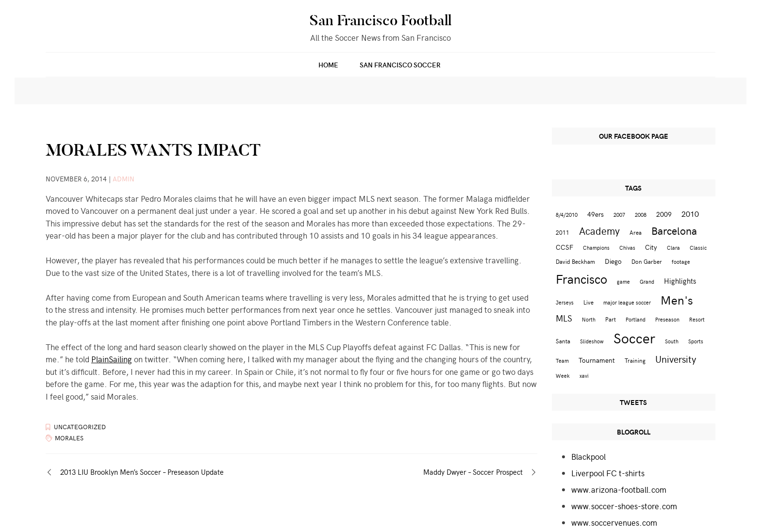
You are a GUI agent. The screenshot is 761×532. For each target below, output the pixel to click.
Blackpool (588, 456)
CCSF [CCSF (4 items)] (564, 247)
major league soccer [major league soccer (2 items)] (627, 302)
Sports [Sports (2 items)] (696, 341)
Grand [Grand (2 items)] (647, 282)
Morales (69, 438)
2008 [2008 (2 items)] (641, 215)
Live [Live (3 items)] (588, 302)
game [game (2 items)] (623, 282)
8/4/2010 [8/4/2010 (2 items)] (567, 215)
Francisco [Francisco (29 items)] (581, 279)
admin (124, 179)
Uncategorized (80, 427)
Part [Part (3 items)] (611, 319)
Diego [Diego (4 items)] (613, 261)
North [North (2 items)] (589, 319)
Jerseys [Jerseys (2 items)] (565, 302)
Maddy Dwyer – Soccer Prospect (473, 472)
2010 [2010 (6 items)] (690, 213)
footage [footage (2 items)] (681, 262)
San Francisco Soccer (400, 65)
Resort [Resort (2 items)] (697, 319)
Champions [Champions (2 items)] (596, 248)
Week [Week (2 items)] (563, 376)
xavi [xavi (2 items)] (584, 376)
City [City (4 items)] (651, 247)
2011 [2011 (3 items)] (562, 232)
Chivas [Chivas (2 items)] (627, 248)
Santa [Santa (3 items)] (563, 341)
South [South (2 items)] (672, 341)
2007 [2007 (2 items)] (619, 215)
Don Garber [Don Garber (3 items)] (647, 261)
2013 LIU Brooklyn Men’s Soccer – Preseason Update (142, 472)
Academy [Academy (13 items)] (599, 231)
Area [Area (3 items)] (636, 232)
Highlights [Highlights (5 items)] (680, 281)
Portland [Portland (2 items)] (636, 319)
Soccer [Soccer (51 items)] (634, 338)
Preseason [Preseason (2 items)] (667, 319)
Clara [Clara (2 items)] (673, 248)
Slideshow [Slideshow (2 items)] (592, 341)
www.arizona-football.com (619, 489)
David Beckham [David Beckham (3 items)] (575, 261)
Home (328, 65)
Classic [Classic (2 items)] (698, 248)
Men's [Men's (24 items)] (677, 300)
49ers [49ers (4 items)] (596, 214)
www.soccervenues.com (614, 522)
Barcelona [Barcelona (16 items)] (674, 230)
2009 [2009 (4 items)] (664, 214)
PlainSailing (112, 359)
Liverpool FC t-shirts (608, 473)
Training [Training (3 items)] (635, 360)
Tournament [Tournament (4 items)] (597, 360)
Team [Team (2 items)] (562, 361)
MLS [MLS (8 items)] (564, 318)
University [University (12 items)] (676, 359)
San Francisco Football (380, 20)
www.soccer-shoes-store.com (624, 506)
